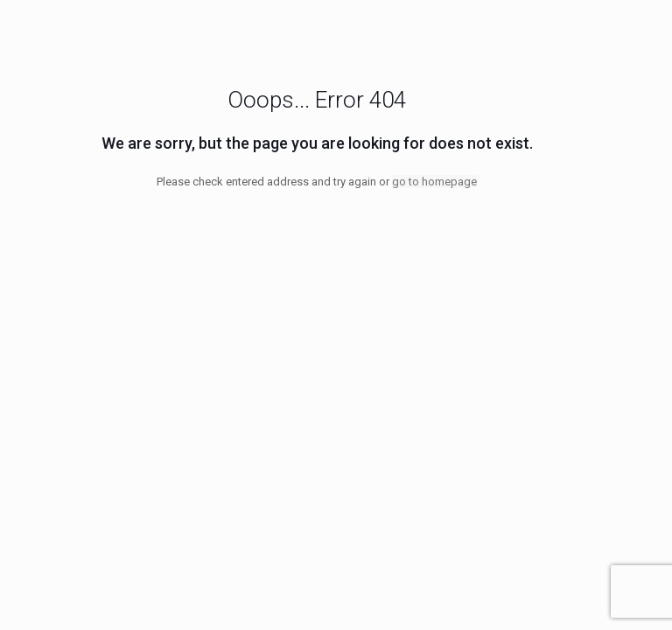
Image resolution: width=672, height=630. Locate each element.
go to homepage (434, 182)
